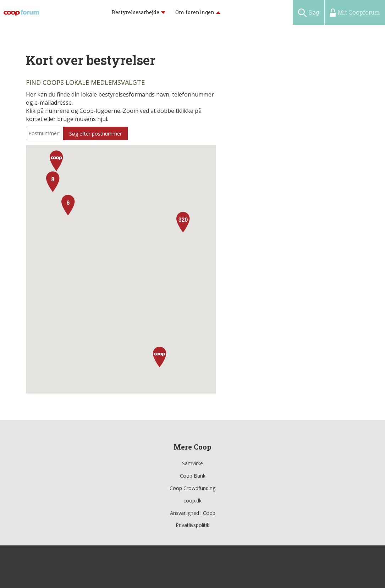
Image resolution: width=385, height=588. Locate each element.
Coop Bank (193, 476)
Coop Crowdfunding (192, 488)
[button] (160, 357)
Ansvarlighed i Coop (193, 513)
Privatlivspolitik (192, 525)
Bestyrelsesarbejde (136, 12)
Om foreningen (195, 12)
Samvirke (192, 463)
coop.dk (192, 501)
